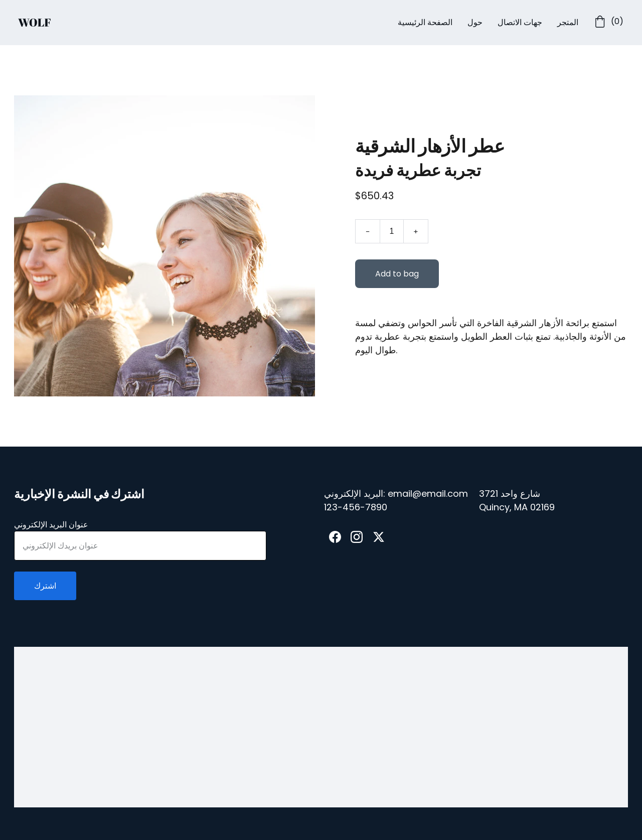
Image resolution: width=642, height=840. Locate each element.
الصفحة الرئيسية (425, 22)
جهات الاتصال (520, 22)
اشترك (45, 586)
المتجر (568, 22)
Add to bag (397, 275)
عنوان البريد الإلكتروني (51, 525)
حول (475, 22)
